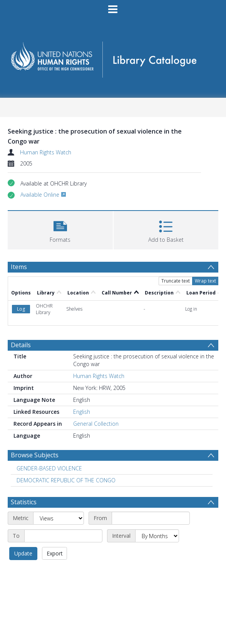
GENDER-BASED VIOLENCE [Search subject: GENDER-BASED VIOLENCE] (49, 468)
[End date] (63, 536)
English (82, 412)
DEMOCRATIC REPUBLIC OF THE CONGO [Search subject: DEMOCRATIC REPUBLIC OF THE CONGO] (66, 480)
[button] (60, 229)
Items (19, 267)
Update (23, 553)
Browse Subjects (35, 455)
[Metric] (59, 518)
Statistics (24, 502)
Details (21, 345)
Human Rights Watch (46, 152)
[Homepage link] (113, 57)
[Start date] (151, 518)
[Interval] (157, 536)
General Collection (96, 424)
